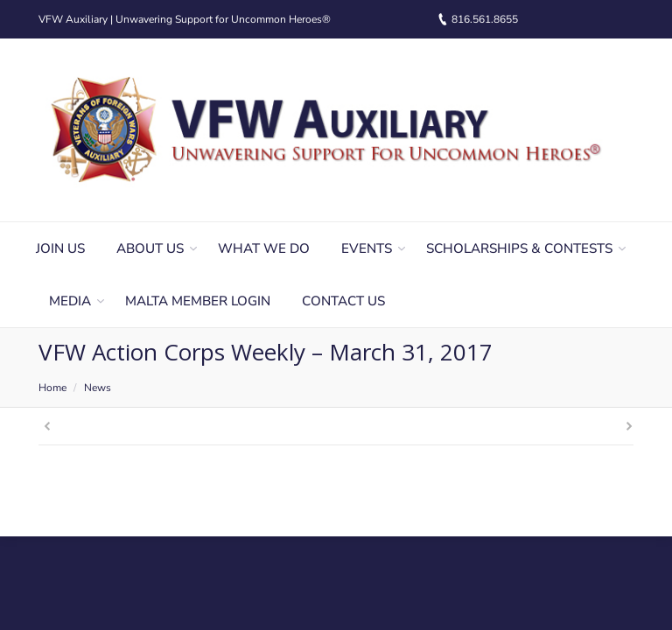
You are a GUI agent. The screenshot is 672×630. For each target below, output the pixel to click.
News (98, 388)
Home (52, 388)
